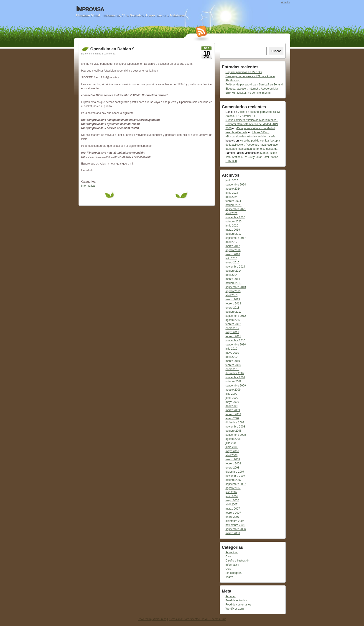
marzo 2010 (233, 361)
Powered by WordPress (152, 619)
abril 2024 (232, 197)
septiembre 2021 (236, 209)
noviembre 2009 (235, 377)
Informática (88, 186)
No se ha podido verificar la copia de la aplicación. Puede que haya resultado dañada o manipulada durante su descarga (253, 145)
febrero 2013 (233, 304)
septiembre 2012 (236, 316)
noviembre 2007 (235, 476)
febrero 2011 (233, 336)
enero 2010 (233, 369)
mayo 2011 (232, 332)
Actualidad (232, 552)
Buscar (276, 51)
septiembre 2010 (236, 345)
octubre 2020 (234, 222)
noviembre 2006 (235, 525)
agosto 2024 (233, 189)
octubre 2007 (234, 480)
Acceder (286, 2)
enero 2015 (233, 263)
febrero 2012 (233, 324)
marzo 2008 (233, 459)
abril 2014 (232, 275)
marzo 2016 (233, 254)
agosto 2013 (233, 291)
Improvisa (90, 8)
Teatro (229, 577)
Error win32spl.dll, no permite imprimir (248, 93)
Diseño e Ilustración (238, 561)
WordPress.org (235, 609)
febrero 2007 (233, 513)
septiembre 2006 (236, 529)
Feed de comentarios (238, 605)
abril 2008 (232, 455)
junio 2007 (232, 496)
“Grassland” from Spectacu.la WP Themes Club (197, 619)
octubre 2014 (234, 271)
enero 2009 (233, 418)
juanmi (88, 54)
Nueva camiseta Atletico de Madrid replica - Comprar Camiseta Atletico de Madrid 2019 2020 (252, 124)
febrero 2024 (233, 201)
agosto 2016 (233, 250)
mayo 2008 (232, 451)
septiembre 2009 (236, 386)
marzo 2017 (233, 246)
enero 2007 (233, 517)
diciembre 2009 (235, 373)
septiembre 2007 (236, 484)
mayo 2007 (232, 500)
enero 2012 (233, 328)
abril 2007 (232, 505)
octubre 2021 (234, 205)
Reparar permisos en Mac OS (244, 72)
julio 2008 (231, 443)
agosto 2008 (233, 439)
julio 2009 (231, 394)
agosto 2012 (233, 320)
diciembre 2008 (235, 422)
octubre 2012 (234, 312)
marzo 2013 (233, 299)
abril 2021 (232, 213)
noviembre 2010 (235, 340)
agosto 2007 (233, 488)
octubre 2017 (234, 234)
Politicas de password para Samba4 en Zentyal (254, 85)
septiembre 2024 (236, 185)
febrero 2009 (233, 414)
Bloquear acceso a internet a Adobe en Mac (252, 89)
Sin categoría (234, 573)
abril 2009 (232, 406)
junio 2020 (232, 226)
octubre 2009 (234, 381)
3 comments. (109, 54)
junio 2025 (232, 180)
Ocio (228, 569)
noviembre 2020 (235, 217)
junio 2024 (232, 193)
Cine (228, 556)
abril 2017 (232, 242)
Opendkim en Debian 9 (112, 49)
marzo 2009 (233, 410)
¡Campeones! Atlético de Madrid (256, 128)
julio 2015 (231, 258)
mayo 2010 (232, 353)
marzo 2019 (233, 230)
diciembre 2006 (235, 521)
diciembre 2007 (235, 472)
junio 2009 (232, 398)
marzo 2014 (233, 279)
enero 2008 (233, 468)
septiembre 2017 (236, 238)
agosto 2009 (233, 390)
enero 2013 (233, 308)
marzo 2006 (233, 533)
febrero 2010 (233, 365)
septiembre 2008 (236, 435)
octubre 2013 (234, 283)
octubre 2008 (234, 431)
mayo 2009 (232, 402)
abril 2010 (232, 357)
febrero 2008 (233, 464)
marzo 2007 (233, 509)
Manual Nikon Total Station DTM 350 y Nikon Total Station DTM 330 (252, 157)
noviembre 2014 (235, 267)
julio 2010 (231, 349)
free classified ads (237, 132)
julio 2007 (231, 492)
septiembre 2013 (236, 287)
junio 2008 (232, 447)
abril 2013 (232, 295)
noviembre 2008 (235, 427)
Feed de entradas (236, 600)
